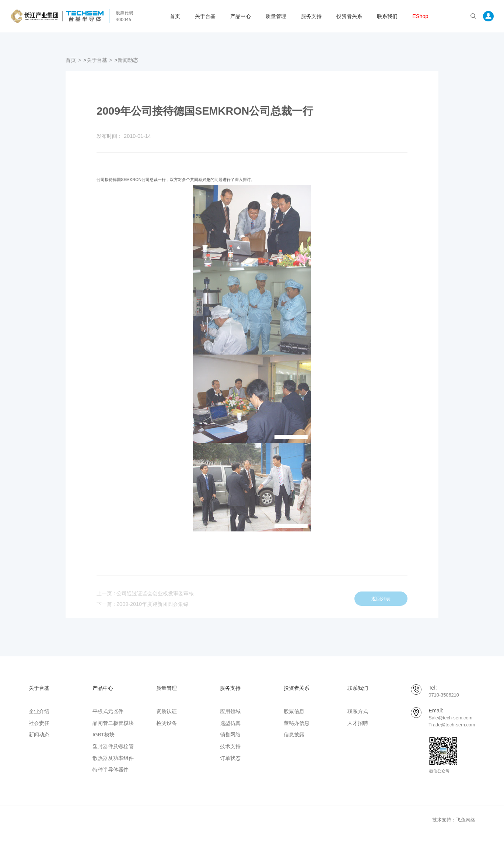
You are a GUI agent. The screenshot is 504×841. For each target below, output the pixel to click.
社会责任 (39, 723)
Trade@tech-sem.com (452, 725)
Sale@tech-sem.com (450, 718)
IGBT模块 (104, 735)
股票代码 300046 (125, 16)
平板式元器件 (108, 711)
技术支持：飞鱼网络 (454, 820)
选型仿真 (230, 723)
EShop (420, 16)
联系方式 (358, 711)
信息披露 (294, 735)
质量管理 (276, 16)
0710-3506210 (444, 695)
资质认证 (167, 711)
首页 (175, 16)
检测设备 (167, 723)
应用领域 (230, 711)
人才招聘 (358, 723)
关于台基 (205, 16)
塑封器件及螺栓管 (113, 746)
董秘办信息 (297, 723)
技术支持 (230, 746)
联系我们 (387, 16)
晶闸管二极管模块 (113, 723)
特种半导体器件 (111, 770)
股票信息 (294, 711)
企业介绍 (39, 711)
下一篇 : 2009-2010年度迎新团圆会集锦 (142, 610)
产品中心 (241, 16)
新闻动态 (128, 63)
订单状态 (230, 758)
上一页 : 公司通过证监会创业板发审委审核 (145, 599)
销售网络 (230, 735)
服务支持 (311, 16)
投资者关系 (349, 16)
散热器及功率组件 (113, 758)
